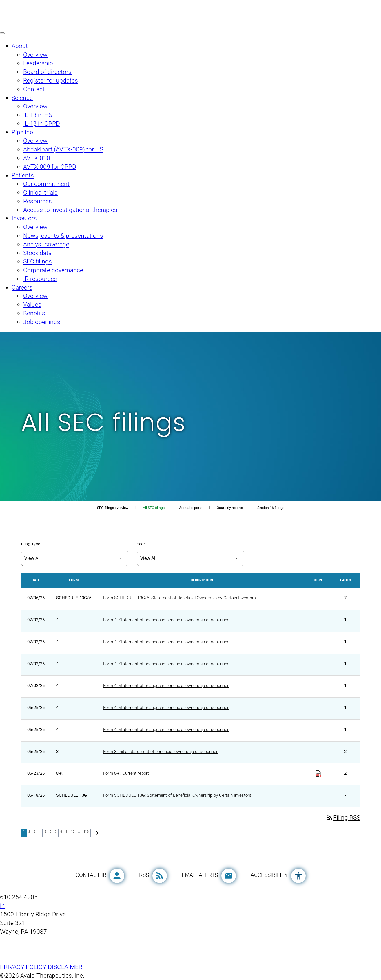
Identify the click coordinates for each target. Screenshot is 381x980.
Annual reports (191, 508)
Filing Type (31, 544)
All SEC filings (154, 508)
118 (87, 831)
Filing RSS (343, 817)
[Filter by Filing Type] (75, 558)
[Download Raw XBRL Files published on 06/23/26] (318, 773)
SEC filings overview (113, 508)
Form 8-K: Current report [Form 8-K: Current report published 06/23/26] (126, 773)
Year (141, 544)
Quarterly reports (230, 508)
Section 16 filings (271, 508)
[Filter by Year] (191, 558)
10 (74, 831)
